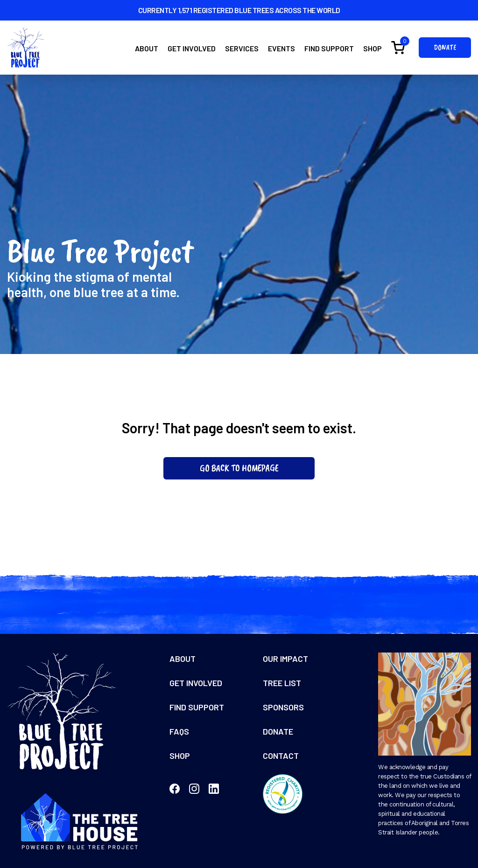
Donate (445, 48)
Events (281, 48)
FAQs (179, 731)
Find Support (329, 48)
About (147, 48)
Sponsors (283, 707)
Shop (373, 48)
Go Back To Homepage (239, 468)
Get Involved (192, 48)
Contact (281, 756)
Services (242, 48)
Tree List (282, 683)
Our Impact (285, 659)
